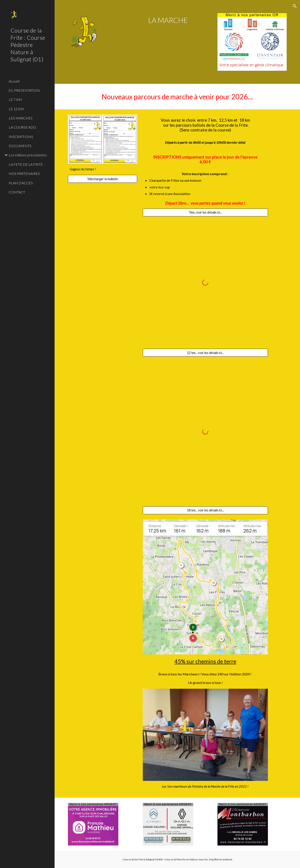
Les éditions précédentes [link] (28, 155)
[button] (295, 6)
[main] (168, 20)
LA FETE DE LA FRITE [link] (26, 164)
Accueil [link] (14, 81)
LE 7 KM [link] (15, 99)
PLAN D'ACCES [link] (21, 183)
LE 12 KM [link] (16, 109)
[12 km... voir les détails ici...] (205, 353)
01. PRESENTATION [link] (24, 90)
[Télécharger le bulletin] (103, 179)
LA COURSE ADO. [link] (23, 127)
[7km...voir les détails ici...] (205, 212)
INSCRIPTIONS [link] (21, 137)
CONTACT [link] (17, 192)
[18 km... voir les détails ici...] (205, 510)
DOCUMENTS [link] (20, 146)
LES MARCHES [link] (21, 118)
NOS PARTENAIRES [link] (24, 173)
